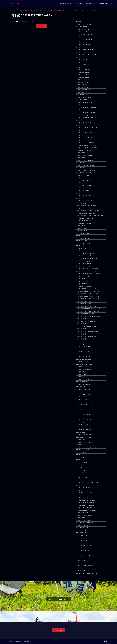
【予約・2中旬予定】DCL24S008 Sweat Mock (87, 329)
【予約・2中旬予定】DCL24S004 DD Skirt (86, 321)
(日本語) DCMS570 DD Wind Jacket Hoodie (86, 54)
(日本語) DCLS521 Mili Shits (83, 92)
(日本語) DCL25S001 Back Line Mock (85, 218)
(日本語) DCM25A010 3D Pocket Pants (85, 117)
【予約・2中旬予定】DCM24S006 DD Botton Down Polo (89, 216)
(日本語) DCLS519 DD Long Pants (84, 90)
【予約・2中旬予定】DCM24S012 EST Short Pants (88, 306)
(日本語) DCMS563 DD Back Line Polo (85, 37)
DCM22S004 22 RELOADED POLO (84, 535)
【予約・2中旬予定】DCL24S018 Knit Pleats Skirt (88, 339)
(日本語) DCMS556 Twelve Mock (84, 24)
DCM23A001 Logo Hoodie (82, 341)
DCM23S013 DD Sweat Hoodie (84, 437)
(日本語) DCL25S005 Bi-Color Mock (84, 226)
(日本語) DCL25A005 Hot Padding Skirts (86, 160)
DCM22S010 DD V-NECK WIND (83, 550)
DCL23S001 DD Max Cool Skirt (83, 450)
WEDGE (41, 11)
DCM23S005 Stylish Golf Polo (83, 422)
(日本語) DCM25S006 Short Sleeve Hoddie (86, 188)
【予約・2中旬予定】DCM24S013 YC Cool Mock (88, 311)
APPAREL (87, 11)
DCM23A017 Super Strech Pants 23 (85, 379)
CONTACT (91, 4)
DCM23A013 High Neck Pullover (84, 369)
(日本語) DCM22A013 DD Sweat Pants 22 (86, 513)
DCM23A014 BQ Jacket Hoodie (83, 372)
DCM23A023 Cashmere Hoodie (84, 389)
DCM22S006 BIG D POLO (82, 540)
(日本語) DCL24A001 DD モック (83, 279)
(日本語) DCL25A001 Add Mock (83, 150)
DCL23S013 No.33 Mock (82, 477)
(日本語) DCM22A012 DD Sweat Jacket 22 (86, 510)
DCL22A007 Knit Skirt (82, 530)
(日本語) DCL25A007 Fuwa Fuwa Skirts (85, 165)
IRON (37, 11)
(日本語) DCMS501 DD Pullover (84, 62)
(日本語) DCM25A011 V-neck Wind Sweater (86, 120)
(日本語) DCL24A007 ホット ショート (85, 284)
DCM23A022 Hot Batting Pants (83, 387)
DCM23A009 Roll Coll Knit (82, 362)
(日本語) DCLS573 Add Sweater (84, 70)
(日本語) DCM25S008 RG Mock (83, 190)
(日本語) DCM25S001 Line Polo (83, 180)
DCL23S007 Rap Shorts (82, 462)
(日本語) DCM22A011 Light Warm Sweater (86, 508)
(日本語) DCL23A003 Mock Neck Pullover (86, 397)
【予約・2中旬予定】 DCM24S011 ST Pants (87, 206)
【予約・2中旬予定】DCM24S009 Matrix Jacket (87, 301)
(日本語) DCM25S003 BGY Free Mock (85, 185)
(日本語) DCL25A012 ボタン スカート (85, 178)
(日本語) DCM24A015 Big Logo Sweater (85, 266)
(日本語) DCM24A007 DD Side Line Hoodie (86, 251)
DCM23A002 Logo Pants (82, 344)
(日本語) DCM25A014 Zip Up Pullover (85, 125)
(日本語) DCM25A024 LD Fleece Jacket (85, 143)
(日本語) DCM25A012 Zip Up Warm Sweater (87, 122)
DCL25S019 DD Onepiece (82, 236)
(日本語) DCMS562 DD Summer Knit (85, 34)
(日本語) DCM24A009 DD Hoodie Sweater (86, 256)
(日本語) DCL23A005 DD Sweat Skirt (85, 402)
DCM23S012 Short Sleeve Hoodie (84, 435)
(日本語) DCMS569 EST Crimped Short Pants (87, 52)
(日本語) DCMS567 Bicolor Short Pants (85, 47)
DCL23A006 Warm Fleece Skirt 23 (84, 404)
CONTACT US (58, 630)
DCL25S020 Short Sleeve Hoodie (84, 238)
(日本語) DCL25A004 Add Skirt (83, 158)
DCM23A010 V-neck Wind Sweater (84, 364)
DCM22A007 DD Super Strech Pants (85, 498)
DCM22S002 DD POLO (81, 533)
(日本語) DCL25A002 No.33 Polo (84, 153)
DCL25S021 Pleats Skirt (82, 241)
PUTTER (46, 11)
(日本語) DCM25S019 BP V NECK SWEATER (86, 213)
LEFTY (51, 11)
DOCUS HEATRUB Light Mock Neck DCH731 (86, 573)
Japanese (30, 21)
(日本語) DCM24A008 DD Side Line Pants (86, 253)
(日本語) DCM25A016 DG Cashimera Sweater (87, 130)
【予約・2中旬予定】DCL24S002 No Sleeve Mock (88, 316)
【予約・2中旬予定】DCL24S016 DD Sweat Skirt (88, 334)
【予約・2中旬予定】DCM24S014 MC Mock (86, 314)
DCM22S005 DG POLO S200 (83, 538)
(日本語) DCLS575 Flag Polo (83, 75)
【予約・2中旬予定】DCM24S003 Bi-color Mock (88, 294)
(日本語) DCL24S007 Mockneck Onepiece (86, 326)
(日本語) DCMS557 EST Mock (83, 27)
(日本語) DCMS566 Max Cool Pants (84, 44)
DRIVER (22, 11)
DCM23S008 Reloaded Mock (83, 427)
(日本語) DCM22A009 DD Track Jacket (85, 503)
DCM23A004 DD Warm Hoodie (83, 349)
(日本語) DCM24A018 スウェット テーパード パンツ (88, 268)
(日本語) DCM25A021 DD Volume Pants (85, 135)
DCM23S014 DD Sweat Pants (83, 440)
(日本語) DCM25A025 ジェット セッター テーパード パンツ (90, 145)
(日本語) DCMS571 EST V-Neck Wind (85, 57)
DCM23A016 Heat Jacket (82, 377)
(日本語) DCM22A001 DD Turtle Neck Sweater (87, 482)
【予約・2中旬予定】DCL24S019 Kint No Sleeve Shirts (89, 309)
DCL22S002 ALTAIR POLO (82, 561)
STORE (95, 4)
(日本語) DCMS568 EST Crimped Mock (85, 49)
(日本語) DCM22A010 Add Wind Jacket (85, 505)
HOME (61, 4)
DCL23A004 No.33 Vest (82, 399)
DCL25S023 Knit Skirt (81, 246)
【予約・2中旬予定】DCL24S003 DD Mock (86, 319)
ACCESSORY (66, 11)
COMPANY (86, 4)
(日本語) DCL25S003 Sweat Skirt (84, 223)
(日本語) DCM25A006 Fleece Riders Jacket (86, 107)
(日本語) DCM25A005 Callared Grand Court (86, 105)
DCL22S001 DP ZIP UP (81, 558)
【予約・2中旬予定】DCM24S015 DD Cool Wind (88, 211)
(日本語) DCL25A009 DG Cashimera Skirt (86, 170)
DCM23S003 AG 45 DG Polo (83, 417)
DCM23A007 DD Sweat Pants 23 (84, 357)
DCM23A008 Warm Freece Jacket (84, 359)
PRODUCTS (71, 4)
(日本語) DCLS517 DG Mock (83, 85)
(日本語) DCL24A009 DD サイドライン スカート (87, 289)
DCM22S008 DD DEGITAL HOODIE (84, 545)
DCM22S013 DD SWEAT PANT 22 (84, 555)
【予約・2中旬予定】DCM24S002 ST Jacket (86, 203)
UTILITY (33, 11)
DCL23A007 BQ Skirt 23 (82, 407)
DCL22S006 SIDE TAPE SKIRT (83, 571)
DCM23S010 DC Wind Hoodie (83, 432)
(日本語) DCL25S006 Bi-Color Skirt (84, 228)
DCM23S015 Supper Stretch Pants (84, 442)
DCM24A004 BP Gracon (82, 248)
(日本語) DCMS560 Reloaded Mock (84, 32)
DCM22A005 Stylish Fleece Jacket (84, 493)
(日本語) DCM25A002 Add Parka (84, 97)
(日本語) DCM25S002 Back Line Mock (85, 183)
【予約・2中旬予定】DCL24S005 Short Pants (87, 324)
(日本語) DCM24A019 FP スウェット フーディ (87, 271)
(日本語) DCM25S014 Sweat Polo (84, 201)
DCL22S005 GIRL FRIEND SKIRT (83, 568)
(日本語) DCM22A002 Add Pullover (84, 485)
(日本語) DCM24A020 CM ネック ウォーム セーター (88, 274)
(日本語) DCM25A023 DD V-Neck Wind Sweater (87, 140)
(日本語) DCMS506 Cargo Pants (84, 67)
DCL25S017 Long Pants (82, 231)
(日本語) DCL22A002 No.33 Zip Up (84, 518)
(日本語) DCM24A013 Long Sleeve (84, 263)
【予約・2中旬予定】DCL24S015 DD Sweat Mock (88, 331)
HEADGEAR (93, 11)
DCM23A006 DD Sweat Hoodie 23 (84, 354)
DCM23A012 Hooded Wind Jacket (84, 367)
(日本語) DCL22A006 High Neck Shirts (85, 528)
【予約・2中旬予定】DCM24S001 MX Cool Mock (88, 291)
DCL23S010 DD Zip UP (81, 470)
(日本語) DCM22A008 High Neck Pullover (86, 500)
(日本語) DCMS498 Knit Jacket (83, 60)
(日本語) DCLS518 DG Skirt (82, 87)
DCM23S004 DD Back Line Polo (84, 420)
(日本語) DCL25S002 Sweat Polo (84, 221)
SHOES (71, 11)
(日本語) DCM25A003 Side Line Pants (85, 100)
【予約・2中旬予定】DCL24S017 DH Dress (86, 336)
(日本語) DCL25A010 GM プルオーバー (85, 173)
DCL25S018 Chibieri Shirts (82, 233)
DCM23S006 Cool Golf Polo (83, 425)
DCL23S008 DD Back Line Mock (84, 465)
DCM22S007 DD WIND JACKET (83, 543)
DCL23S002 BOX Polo (81, 452)
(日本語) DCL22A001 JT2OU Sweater (85, 515)
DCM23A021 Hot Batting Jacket (83, 384)
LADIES (55, 11)
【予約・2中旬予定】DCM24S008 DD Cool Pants (88, 299)
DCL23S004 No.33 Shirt (82, 455)
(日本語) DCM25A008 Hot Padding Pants (86, 112)
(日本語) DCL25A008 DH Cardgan (84, 168)
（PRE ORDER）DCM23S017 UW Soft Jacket (87, 447)
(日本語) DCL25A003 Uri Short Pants (85, 155)
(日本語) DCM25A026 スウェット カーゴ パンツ (87, 148)
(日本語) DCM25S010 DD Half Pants (85, 193)
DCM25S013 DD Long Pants (83, 65)
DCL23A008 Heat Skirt (81, 409)
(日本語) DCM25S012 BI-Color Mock (85, 198)
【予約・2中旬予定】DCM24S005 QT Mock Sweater (89, 296)
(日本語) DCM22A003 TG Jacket (83, 488)
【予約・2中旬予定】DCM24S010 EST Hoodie (87, 304)
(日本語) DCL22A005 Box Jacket (84, 525)
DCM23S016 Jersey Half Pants (83, 445)
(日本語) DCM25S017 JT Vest (83, 208)
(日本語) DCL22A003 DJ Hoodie (83, 520)
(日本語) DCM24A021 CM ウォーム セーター (86, 276)
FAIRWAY (27, 11)
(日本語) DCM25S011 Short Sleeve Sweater (87, 195)
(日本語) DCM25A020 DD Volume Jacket (86, 133)
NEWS (81, 4)
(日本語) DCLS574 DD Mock (83, 72)
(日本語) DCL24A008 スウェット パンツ (85, 286)
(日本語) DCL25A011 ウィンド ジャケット (86, 175)
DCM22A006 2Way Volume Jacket (84, 495)
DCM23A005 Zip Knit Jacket (83, 352)
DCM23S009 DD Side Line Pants (84, 430)
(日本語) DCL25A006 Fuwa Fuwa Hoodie (86, 163)
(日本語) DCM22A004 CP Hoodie (84, 490)
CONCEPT (66, 4)
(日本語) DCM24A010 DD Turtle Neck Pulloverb (87, 258)
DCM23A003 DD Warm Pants (83, 347)
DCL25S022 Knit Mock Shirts (83, 243)
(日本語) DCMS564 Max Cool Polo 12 (85, 39)
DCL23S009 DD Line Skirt (82, 467)
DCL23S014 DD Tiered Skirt (83, 480)
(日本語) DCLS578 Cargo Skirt (83, 80)
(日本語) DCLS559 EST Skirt (83, 82)
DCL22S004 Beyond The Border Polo (85, 566)
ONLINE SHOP (101, 4)
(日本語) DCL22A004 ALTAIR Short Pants (86, 523)
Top (106, 641)
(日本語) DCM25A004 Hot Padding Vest (85, 102)
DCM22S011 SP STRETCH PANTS (84, 553)
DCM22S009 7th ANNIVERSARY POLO (85, 548)
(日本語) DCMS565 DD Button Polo (84, 42)
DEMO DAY (77, 4)
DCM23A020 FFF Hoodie (82, 382)
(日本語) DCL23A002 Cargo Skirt (84, 394)
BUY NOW (42, 26)
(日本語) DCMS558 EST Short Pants (85, 29)
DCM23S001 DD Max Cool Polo (84, 412)
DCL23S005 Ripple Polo (82, 457)
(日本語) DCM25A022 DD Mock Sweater (86, 138)
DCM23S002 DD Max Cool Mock (84, 414)
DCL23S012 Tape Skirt (81, 475)
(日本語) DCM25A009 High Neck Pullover (86, 115)
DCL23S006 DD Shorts (81, 460)
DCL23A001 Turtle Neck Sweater (84, 392)
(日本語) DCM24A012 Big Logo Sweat (85, 261)
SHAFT (60, 11)
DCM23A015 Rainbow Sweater (84, 374)
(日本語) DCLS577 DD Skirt (82, 77)
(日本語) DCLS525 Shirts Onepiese (84, 95)
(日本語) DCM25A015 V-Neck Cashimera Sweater (88, 128)
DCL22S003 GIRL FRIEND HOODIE (84, 563)
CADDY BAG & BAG (79, 11)
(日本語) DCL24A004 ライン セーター (85, 281)
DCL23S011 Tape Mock (82, 472)
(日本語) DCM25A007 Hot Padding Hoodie (86, 110)
